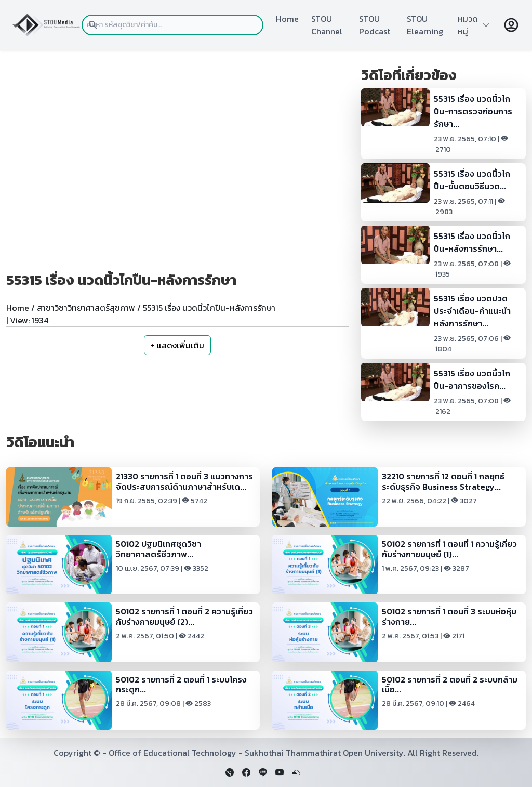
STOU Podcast (375, 25)
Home (287, 19)
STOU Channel (327, 25)
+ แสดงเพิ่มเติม (177, 345)
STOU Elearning (425, 25)
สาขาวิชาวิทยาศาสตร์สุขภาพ (86, 308)
